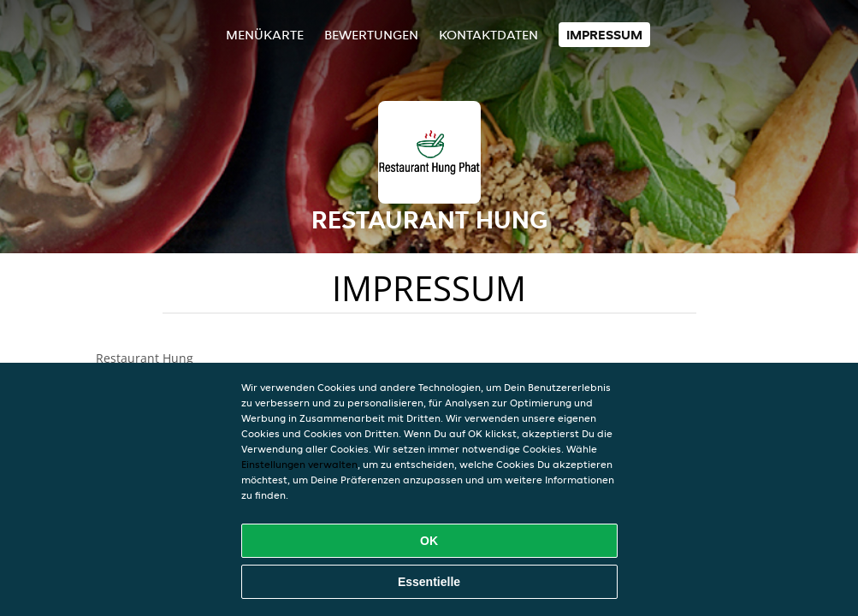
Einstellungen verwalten (299, 464)
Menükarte (265, 35)
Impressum (604, 35)
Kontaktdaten (488, 35)
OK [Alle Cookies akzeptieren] (429, 541)
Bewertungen (371, 35)
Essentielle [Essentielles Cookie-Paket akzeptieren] (429, 582)
